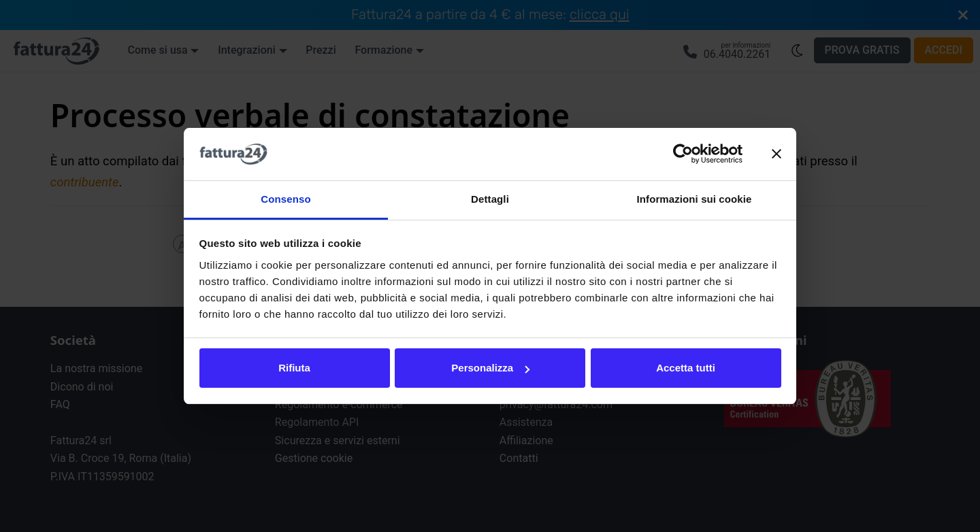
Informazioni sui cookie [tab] (695, 199)
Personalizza (490, 368)
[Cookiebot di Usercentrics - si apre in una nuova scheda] (683, 154)
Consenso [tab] (285, 199)
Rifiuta (294, 368)
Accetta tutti (686, 368)
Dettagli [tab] (490, 199)
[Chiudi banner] (777, 154)
